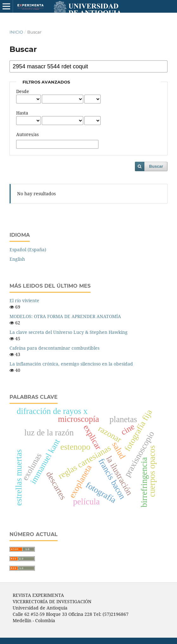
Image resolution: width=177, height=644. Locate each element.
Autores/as (27, 134)
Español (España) (28, 250)
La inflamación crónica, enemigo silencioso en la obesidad (71, 364)
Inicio (16, 32)
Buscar (156, 166)
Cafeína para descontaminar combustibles (54, 348)
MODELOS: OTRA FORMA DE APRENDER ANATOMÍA (65, 316)
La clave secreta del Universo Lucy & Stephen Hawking (69, 332)
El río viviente (24, 300)
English (17, 259)
